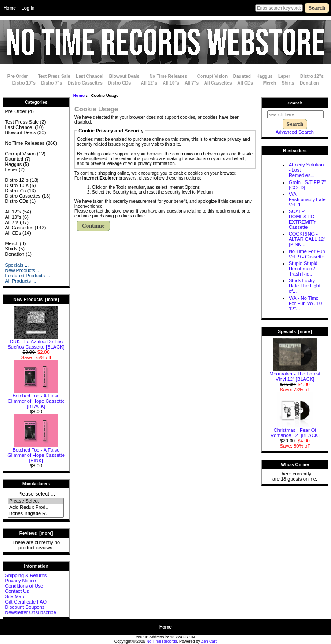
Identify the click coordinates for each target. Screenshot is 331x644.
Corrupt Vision (212, 76)
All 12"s (149, 83)
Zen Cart (209, 641)
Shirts (288, 83)
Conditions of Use (24, 586)
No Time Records (162, 641)
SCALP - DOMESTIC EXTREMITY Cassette (303, 219)
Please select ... (36, 494)
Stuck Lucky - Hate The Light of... (305, 286)
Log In (28, 8)
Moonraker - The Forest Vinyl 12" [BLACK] (295, 374)
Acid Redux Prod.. (36, 508)
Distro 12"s (312, 76)
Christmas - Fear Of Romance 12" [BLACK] (295, 431)
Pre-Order (18, 76)
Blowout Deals (124, 76)
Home (10, 8)
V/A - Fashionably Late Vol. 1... (307, 199)
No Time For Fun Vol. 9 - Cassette (307, 254)
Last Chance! (90, 76)
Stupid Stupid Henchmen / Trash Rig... (303, 269)
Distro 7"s (52, 83)
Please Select (36, 501)
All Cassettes (218, 83)
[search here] (295, 114)
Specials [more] (295, 332)
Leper (284, 76)
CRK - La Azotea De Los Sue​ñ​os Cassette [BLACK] (36, 342)
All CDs (245, 83)
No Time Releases (168, 76)
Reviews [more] (36, 533)
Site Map (14, 596)
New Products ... (23, 270)
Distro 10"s (24, 83)
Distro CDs (120, 83)
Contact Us (17, 591)
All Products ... (20, 281)
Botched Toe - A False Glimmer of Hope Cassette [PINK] (36, 453)
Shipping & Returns (26, 575)
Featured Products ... (28, 276)
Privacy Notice (20, 581)
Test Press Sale (54, 76)
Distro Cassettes (85, 83)
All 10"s (171, 83)
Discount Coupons (25, 607)
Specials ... (17, 265)
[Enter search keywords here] (279, 8)
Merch (270, 83)
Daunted (242, 76)
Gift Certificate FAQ (26, 602)
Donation (309, 83)
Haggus (265, 76)
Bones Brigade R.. (36, 514)
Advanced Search (295, 132)
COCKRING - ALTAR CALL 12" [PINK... (307, 239)
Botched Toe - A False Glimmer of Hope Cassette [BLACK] (36, 399)
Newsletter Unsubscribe (30, 612)
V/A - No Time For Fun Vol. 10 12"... (305, 303)
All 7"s (192, 83)
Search (295, 103)
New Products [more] (36, 300)
